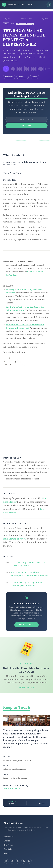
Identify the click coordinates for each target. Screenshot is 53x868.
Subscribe (9, 77)
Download (23, 77)
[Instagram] (6, 861)
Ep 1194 (7, 19)
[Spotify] (24, 861)
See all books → (26, 687)
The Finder (8, 845)
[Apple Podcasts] (18, 861)
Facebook (7, 760)
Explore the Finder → (27, 625)
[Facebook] (12, 861)
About (30, 5)
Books (21, 5)
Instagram (17, 760)
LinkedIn (27, 760)
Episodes (12, 5)
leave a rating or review (15, 539)
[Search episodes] (49, 5)
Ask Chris (8, 849)
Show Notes (9, 837)
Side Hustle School (14, 823)
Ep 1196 (46, 19)
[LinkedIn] (29, 861)
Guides (7, 841)
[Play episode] (6, 69)
